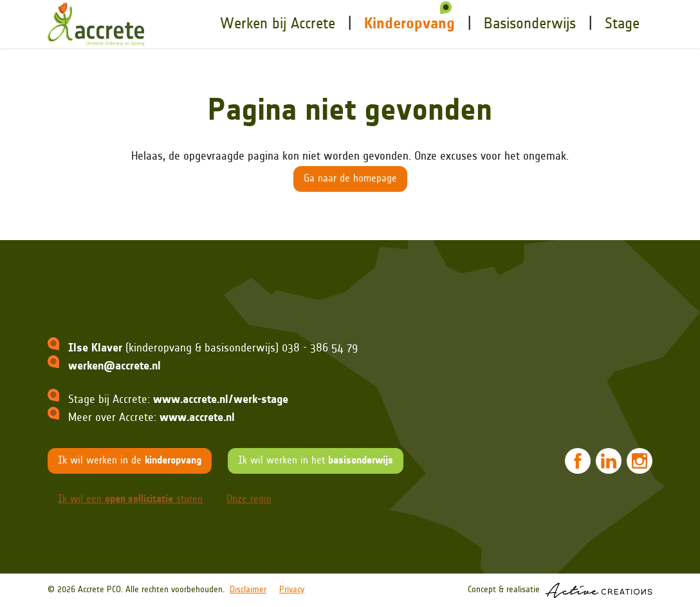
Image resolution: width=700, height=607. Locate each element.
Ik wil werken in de (130, 461)
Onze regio (249, 500)
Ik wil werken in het (316, 461)
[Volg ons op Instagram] (640, 461)
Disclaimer (248, 590)
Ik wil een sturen (130, 500)
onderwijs (530, 24)
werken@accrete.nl (115, 367)
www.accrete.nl (197, 418)
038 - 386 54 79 (320, 349)
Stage (622, 24)
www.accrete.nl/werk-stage (221, 400)
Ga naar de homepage (350, 179)
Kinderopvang (410, 24)
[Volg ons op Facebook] (578, 461)
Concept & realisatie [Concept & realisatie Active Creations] (560, 591)
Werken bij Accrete (278, 24)
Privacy (292, 590)
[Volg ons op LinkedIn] (609, 461)
